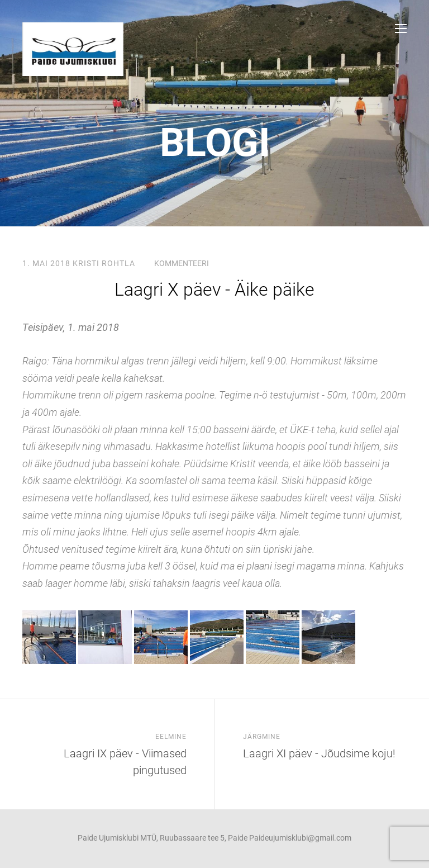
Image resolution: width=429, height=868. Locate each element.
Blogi (215, 143)
